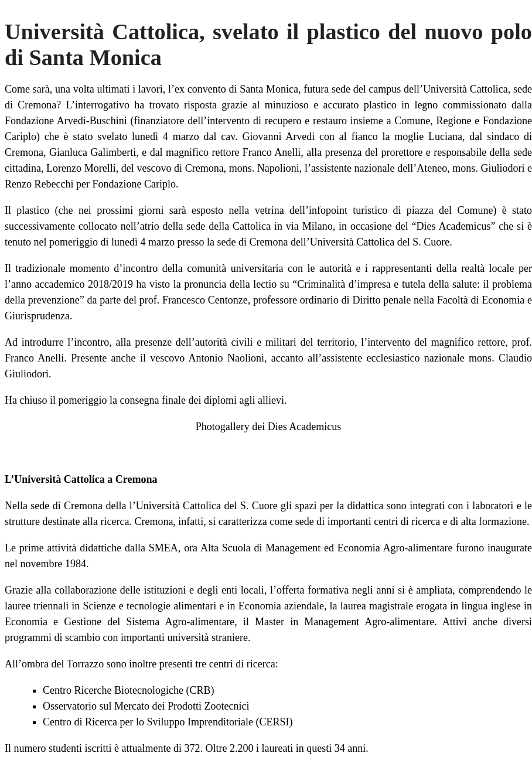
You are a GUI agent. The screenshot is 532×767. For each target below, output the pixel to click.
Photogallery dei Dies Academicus (268, 427)
